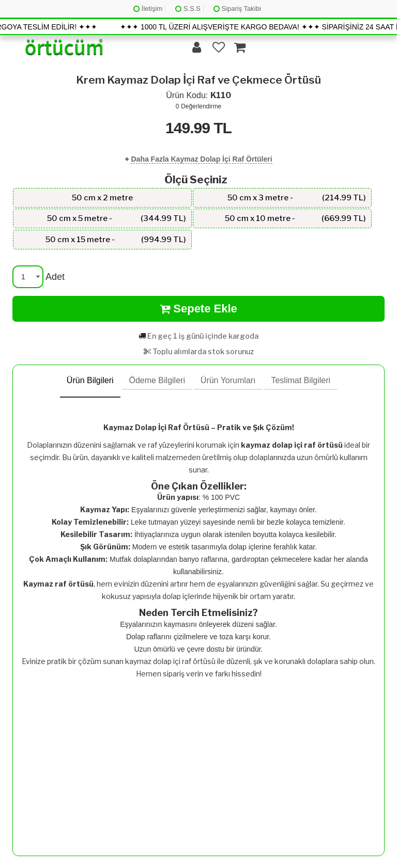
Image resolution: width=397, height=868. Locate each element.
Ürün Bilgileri (90, 380)
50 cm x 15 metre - (116, 240)
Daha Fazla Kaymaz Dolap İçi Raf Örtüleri (201, 159)
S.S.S (188, 9)
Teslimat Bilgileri (301, 380)
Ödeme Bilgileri (157, 380)
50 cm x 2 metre (102, 198)
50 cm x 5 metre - (117, 218)
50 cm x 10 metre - (295, 218)
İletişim (148, 9)
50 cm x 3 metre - (297, 198)
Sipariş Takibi (237, 9)
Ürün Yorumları (228, 380)
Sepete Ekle (198, 309)
